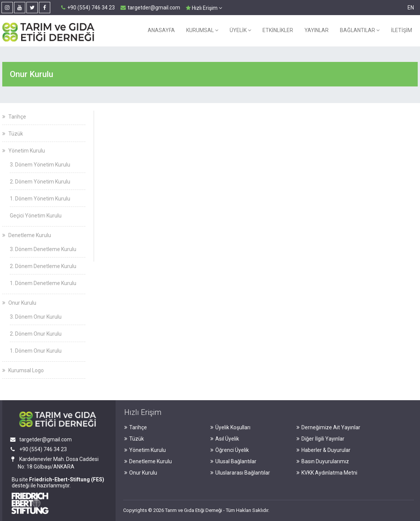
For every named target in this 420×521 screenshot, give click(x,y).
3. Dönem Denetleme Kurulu (43, 249)
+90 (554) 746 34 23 (88, 8)
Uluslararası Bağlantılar (240, 473)
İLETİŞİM (401, 30)
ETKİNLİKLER (278, 30)
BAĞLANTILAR (360, 30)
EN (411, 8)
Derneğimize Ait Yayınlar (328, 427)
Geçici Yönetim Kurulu (36, 216)
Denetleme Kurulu (27, 235)
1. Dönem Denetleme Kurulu (43, 283)
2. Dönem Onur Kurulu (36, 334)
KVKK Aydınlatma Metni (327, 473)
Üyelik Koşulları (230, 427)
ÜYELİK (240, 30)
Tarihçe (14, 117)
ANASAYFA (161, 30)
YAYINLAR (317, 30)
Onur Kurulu (19, 303)
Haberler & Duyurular (323, 450)
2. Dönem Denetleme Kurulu (43, 266)
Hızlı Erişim (204, 8)
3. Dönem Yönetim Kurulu (40, 165)
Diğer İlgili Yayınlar (320, 439)
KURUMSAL (202, 30)
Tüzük (13, 134)
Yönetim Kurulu (24, 151)
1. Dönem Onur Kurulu (36, 351)
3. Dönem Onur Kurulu (36, 317)
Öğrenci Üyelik (230, 450)
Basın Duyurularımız (323, 461)
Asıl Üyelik (225, 439)
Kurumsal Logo (23, 370)
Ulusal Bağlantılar (233, 461)
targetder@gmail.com (150, 8)
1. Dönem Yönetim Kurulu (40, 199)
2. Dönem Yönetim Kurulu (40, 182)
